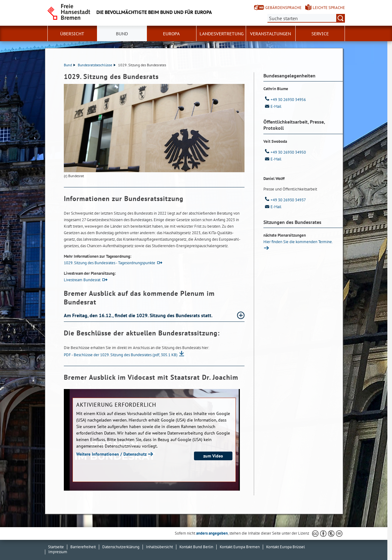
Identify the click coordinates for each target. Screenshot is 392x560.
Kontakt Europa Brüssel (286, 547)
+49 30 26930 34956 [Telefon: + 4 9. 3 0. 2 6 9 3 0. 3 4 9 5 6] (285, 100)
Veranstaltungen (271, 34)
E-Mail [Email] (272, 106)
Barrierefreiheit (83, 547)
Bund (122, 34)
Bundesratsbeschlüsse (97, 65)
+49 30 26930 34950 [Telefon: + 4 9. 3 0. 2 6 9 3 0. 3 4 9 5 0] (285, 152)
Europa (171, 34)
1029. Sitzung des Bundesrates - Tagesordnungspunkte (110, 263)
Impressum (58, 552)
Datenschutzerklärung (121, 547)
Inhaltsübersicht (159, 547)
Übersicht (72, 34)
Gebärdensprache (283, 8)
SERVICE (320, 34)
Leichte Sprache (329, 8)
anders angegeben (212, 533)
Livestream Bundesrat (82, 280)
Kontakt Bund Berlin (196, 547)
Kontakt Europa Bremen (240, 547)
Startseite (56, 547)
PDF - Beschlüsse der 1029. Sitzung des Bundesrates (121, 355)
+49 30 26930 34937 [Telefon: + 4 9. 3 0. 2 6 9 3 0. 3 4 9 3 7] (285, 200)
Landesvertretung (222, 34)
